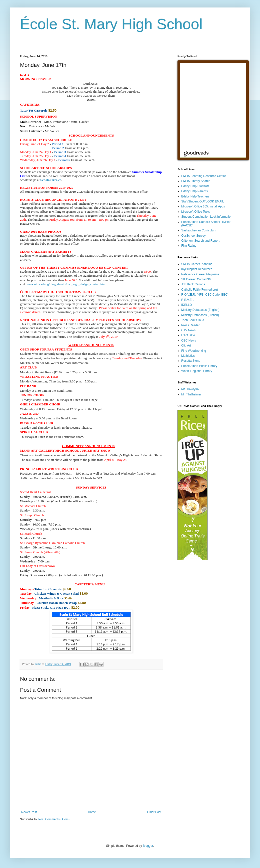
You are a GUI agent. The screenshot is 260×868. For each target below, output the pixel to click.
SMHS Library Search (196, 181)
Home (92, 812)
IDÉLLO (187, 305)
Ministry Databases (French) (200, 315)
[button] (29, 414)
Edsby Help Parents (194, 191)
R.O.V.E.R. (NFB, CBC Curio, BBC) (205, 295)
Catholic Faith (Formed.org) (200, 290)
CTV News (188, 330)
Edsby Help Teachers (195, 196)
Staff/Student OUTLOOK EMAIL (203, 201)
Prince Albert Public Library (199, 366)
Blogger (148, 846)
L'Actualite (188, 335)
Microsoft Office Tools (195, 212)
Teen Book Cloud (193, 320)
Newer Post (29, 812)
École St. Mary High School (111, 24)
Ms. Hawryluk (190, 389)
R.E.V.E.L (188, 300)
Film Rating (189, 246)
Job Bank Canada (193, 284)
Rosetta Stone (191, 361)
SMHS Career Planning (197, 264)
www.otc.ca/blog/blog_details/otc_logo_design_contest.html (66, 284)
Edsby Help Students (195, 186)
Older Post (154, 812)
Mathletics (188, 356)
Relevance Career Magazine (200, 274)
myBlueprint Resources (197, 269)
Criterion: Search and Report (200, 241)
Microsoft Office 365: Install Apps (203, 206)
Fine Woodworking (194, 351)
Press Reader (190, 325)
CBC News (189, 341)
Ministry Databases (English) (200, 310)
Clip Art (186, 346)
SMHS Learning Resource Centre (204, 176)
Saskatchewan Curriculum (199, 230)
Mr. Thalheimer (191, 394)
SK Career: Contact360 (197, 279)
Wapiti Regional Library (197, 371)
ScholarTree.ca (51, 180)
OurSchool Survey (193, 236)
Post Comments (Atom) (54, 819)
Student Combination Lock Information (207, 217)
